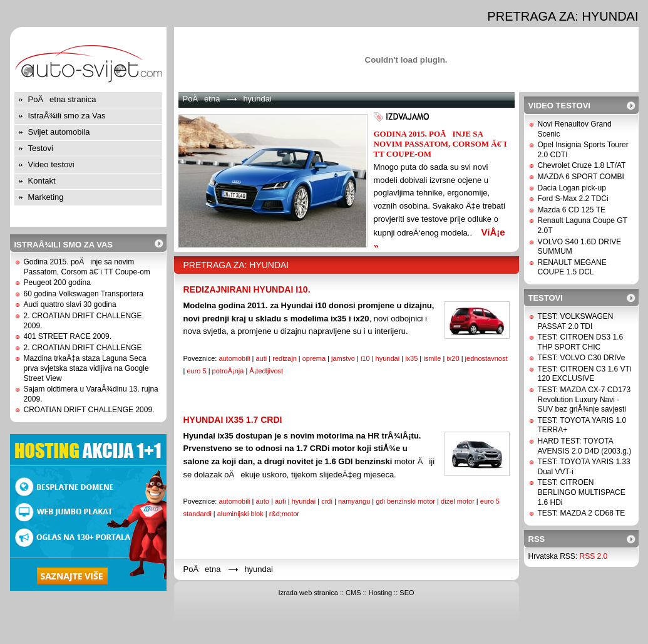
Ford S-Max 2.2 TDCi (573, 199)
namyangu (354, 501)
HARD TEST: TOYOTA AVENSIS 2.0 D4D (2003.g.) (585, 446)
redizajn (285, 358)
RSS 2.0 (594, 556)
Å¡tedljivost (266, 371)
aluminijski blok (240, 514)
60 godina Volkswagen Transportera (84, 294)
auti (262, 358)
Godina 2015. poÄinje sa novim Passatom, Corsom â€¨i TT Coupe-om (87, 267)
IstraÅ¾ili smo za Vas (67, 116)
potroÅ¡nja (228, 371)
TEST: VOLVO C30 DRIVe (582, 358)
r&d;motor (284, 514)
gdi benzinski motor (405, 501)
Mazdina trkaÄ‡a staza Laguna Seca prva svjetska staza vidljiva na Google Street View (86, 368)
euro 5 (196, 371)
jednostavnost (486, 358)
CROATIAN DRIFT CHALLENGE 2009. (89, 410)
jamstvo (343, 358)
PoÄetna (202, 99)
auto (263, 501)
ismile (432, 358)
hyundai (388, 358)
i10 (365, 358)
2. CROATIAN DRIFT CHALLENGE (83, 348)
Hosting (380, 593)
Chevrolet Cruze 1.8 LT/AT (582, 165)
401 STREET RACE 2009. (68, 336)
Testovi (41, 148)
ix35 (411, 358)
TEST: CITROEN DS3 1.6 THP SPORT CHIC (581, 342)
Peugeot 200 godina (57, 283)
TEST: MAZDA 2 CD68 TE (582, 513)
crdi (327, 501)
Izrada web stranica (308, 593)
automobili (234, 358)
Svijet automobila (59, 132)
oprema (314, 358)
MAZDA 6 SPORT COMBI (581, 177)
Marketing (46, 197)
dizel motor (458, 501)
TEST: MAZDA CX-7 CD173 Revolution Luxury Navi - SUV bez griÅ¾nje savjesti (584, 399)
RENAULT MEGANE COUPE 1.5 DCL (572, 267)
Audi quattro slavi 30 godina (70, 304)
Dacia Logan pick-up (572, 188)
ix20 (453, 358)
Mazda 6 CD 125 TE (572, 210)
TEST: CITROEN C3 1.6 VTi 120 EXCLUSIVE (585, 374)
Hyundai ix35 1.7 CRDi (233, 420)
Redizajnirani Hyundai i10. (247, 289)
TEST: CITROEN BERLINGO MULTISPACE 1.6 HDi (582, 492)
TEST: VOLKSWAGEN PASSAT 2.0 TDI (576, 321)
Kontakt (42, 181)
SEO (407, 593)
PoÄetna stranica (62, 99)
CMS (353, 593)
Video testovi (51, 164)
